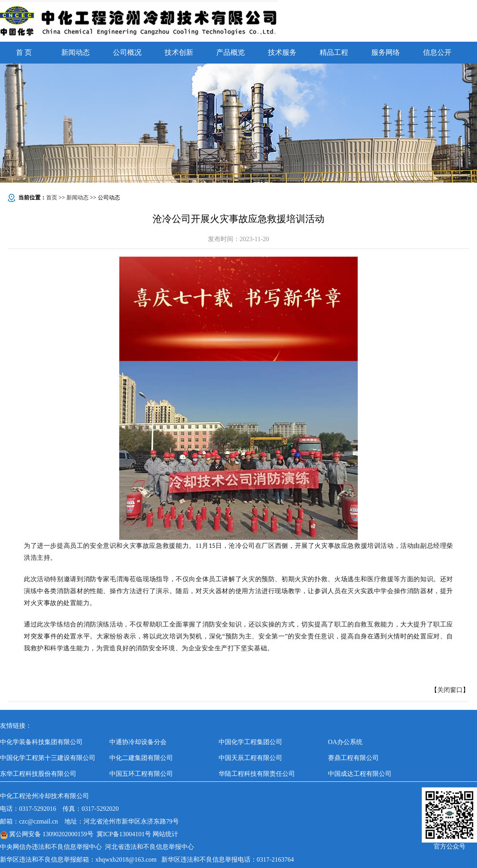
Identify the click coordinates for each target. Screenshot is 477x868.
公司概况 (127, 52)
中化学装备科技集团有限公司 (41, 742)
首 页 (24, 52)
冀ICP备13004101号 (124, 834)
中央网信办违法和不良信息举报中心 (51, 847)
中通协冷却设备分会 (138, 742)
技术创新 (179, 52)
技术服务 (282, 52)
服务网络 (386, 52)
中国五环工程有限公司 (141, 774)
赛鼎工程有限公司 (353, 758)
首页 (52, 198)
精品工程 (334, 52)
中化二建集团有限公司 (141, 758)
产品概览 (231, 52)
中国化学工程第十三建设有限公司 (48, 758)
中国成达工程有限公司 (360, 774)
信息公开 (437, 52)
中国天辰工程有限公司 (250, 758)
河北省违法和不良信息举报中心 (149, 847)
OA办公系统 (345, 742)
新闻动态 (76, 52)
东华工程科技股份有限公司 (38, 774)
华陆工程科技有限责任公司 (257, 774)
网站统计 (165, 834)
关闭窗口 (450, 690)
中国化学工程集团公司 (250, 742)
